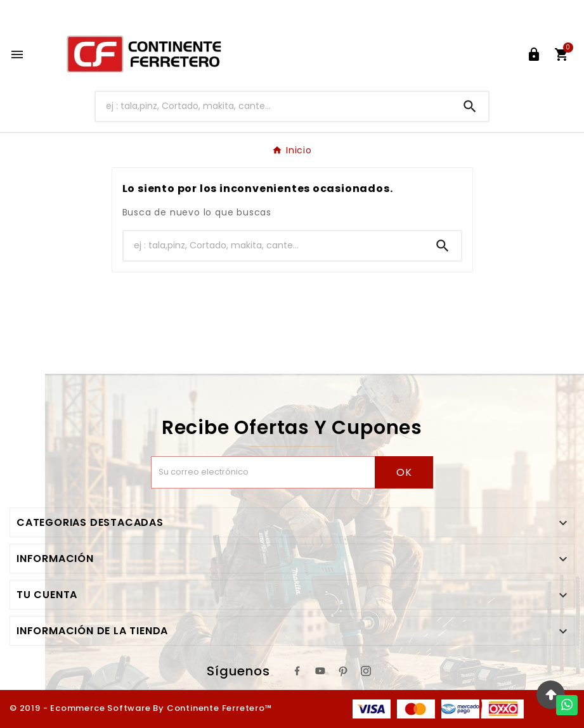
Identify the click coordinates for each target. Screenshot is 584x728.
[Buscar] (274, 106)
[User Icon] (534, 54)
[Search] (470, 106)
